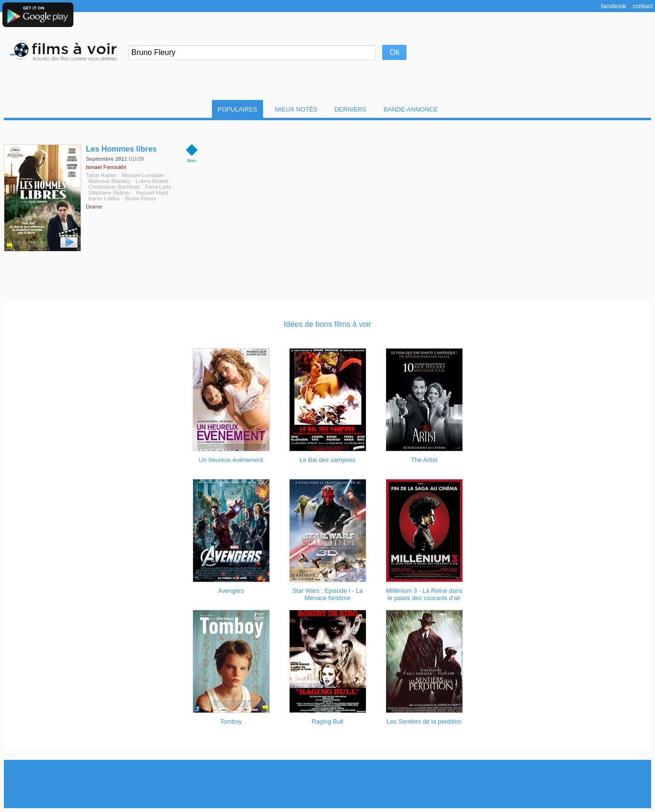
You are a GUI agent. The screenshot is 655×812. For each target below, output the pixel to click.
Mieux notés (296, 109)
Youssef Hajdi (152, 193)
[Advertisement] (328, 784)
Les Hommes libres (121, 149)
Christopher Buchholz (114, 187)
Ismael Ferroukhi (106, 167)
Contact (643, 6)
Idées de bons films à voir (327, 324)
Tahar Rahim (101, 175)
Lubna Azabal (152, 181)
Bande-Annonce (411, 109)
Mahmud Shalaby (109, 181)
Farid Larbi (158, 187)
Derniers (350, 109)
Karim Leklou (104, 198)
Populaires (237, 109)
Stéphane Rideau (109, 193)
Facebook (613, 6)
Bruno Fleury (140, 198)
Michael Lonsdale (143, 175)
